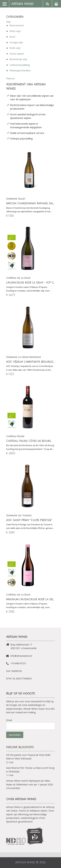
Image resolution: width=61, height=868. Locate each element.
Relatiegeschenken (20, 70)
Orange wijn (16, 42)
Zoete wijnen (17, 54)
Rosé (12, 37)
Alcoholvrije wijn (18, 59)
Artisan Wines (22, 4)
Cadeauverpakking (20, 65)
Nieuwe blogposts (20, 747)
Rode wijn (15, 48)
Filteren (10, 78)
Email (9, 720)
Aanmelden (15, 735)
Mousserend (17, 25)
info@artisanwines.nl (21, 656)
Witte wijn (15, 31)
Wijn (9, 22)
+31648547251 (18, 663)
